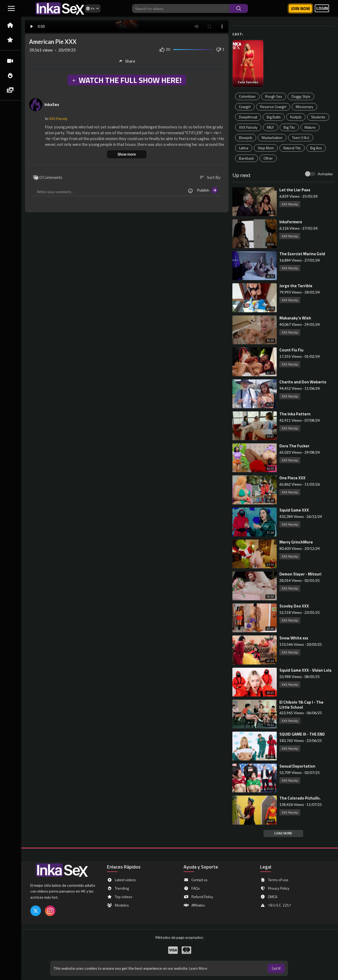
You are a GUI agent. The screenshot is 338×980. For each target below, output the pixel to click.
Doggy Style (301, 96)
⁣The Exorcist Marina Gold (302, 254)
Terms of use (274, 880)
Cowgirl (245, 107)
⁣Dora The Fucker (294, 446)
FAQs (192, 888)
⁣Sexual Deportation (297, 766)
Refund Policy (198, 897)
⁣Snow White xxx (294, 638)
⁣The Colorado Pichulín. (300, 798)
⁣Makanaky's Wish (295, 318)
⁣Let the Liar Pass (295, 190)
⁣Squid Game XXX (294, 510)
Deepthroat (248, 117)
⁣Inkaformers (291, 222)
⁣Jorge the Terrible (296, 286)
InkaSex (52, 104)
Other (268, 158)
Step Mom (266, 148)
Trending (118, 888)
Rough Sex (274, 96)
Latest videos (121, 880)
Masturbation (272, 138)
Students (318, 117)
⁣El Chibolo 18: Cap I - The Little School (301, 705)
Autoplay (325, 174)
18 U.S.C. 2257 (276, 905)
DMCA (269, 897)
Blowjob (246, 138)
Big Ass (316, 148)
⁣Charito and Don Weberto (303, 382)
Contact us (196, 880)
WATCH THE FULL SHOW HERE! (126, 80)
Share (127, 61)
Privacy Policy (275, 888)
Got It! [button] (276, 968)
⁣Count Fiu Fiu (291, 350)
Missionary (304, 107)
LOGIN (322, 8)
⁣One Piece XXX (292, 478)
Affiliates (194, 905)
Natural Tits (292, 148)
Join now (301, 8)
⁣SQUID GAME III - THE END (302, 734)
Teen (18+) (301, 138)
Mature (310, 127)
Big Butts (274, 117)
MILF (271, 127)
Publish (207, 190)
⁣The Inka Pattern (295, 414)
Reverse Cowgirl (273, 107)
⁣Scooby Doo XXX (294, 606)
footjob (296, 117)
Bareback (247, 158)
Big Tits (289, 127)
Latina (244, 148)
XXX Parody (248, 127)
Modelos (118, 905)
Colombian (247, 96)
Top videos (120, 897)
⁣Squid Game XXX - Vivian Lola (305, 670)
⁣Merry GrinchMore (296, 542)
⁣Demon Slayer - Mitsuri (300, 574)
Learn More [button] (198, 968)
